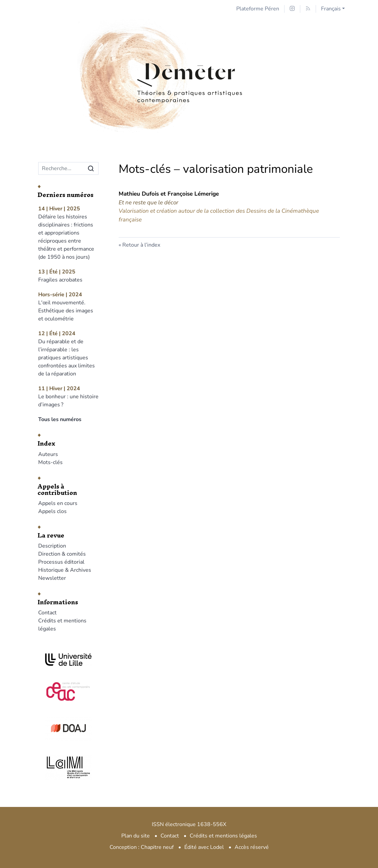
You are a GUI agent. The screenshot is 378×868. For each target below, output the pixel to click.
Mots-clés (50, 462)
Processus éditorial (61, 562)
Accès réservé (252, 847)
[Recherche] (61, 168)
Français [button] (331, 9)
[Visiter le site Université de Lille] (68, 659)
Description (52, 546)
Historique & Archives (65, 570)
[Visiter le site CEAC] (68, 691)
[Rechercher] (91, 168)
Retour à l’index (141, 245)
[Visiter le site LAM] (68, 767)
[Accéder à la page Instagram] (292, 9)
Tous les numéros (60, 419)
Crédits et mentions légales (223, 836)
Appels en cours (58, 503)
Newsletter (52, 578)
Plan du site (136, 836)
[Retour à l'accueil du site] (189, 61)
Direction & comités (62, 554)
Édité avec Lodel (204, 847)
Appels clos (52, 511)
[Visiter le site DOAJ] (68, 728)
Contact (47, 613)
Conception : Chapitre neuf (142, 847)
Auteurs (48, 454)
